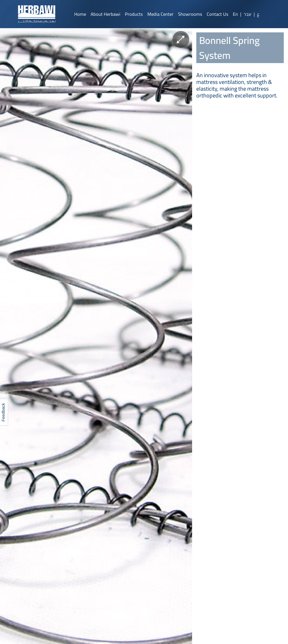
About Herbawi (105, 14)
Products (134, 14)
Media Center (160, 14)
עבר (247, 14)
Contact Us (218, 14)
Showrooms (190, 14)
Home (80, 14)
